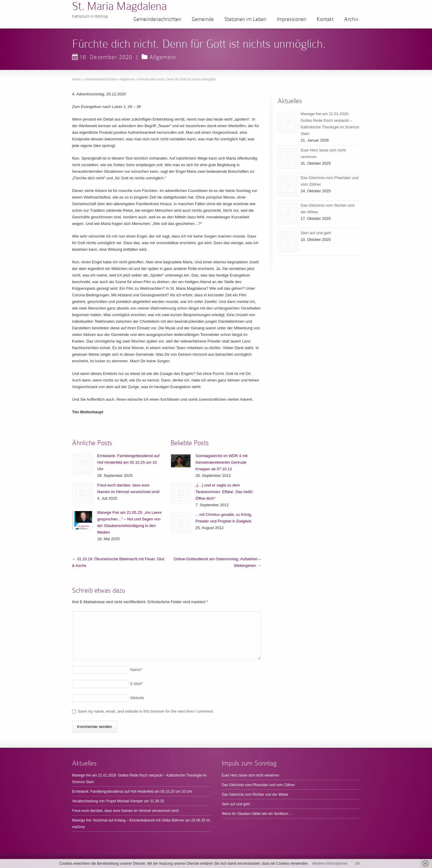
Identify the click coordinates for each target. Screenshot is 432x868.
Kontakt (325, 19)
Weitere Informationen (330, 864)
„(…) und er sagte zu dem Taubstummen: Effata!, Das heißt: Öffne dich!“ (225, 492)
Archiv (351, 19)
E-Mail (136, 684)
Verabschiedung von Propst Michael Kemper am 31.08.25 (118, 801)
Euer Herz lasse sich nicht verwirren (250, 775)
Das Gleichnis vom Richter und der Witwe (255, 795)
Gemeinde (203, 19)
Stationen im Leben (245, 19)
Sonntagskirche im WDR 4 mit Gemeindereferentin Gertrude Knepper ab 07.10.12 (222, 462)
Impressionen (292, 19)
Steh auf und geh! (316, 233)
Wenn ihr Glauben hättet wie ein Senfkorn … (257, 814)
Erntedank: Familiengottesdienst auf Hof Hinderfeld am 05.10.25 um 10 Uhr (128, 462)
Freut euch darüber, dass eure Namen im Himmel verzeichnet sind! (125, 811)
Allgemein (163, 57)
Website (137, 698)
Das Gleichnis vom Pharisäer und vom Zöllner (258, 785)
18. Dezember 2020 (102, 57)
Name (136, 670)
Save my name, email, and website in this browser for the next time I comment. (146, 711)
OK (357, 864)
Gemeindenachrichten (157, 19)
